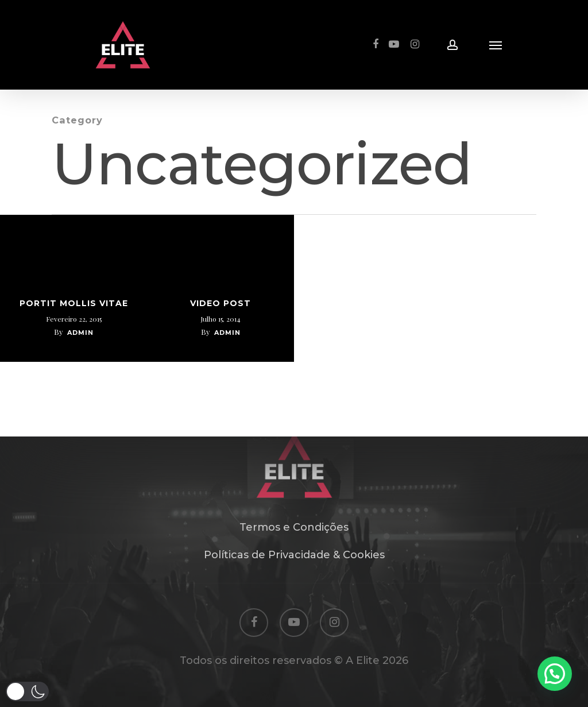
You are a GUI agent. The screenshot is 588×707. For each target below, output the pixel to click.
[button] (27, 691)
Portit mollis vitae (74, 303)
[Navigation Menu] (496, 45)
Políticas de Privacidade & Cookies (294, 555)
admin (80, 333)
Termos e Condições (294, 527)
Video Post (220, 303)
